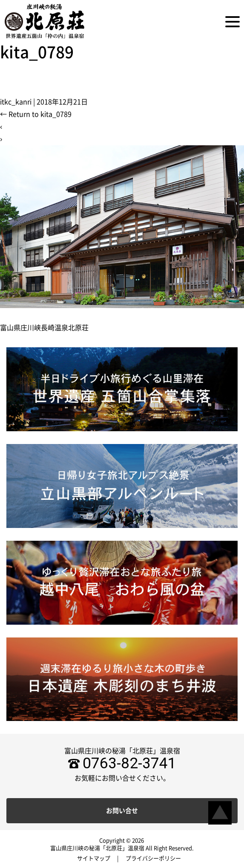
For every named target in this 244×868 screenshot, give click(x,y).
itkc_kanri (16, 102)
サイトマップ (94, 858)
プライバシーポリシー (153, 858)
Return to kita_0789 (36, 114)
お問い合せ (122, 811)
